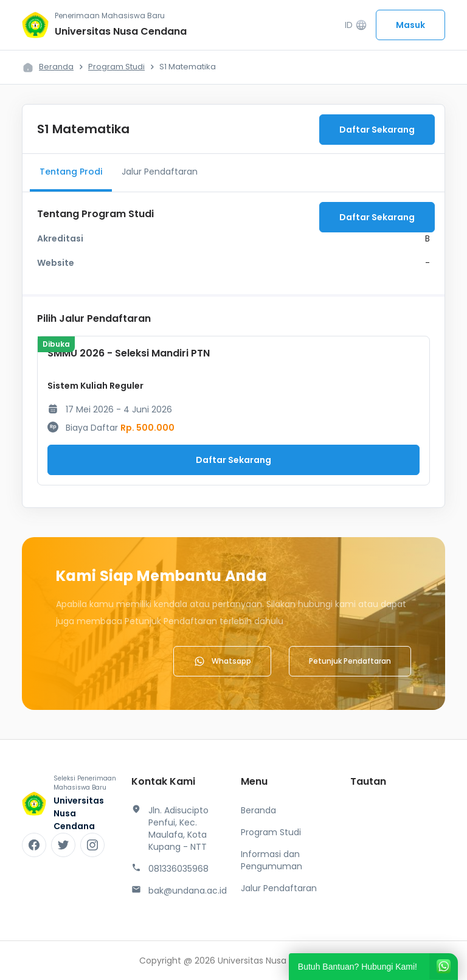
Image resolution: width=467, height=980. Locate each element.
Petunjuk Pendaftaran (350, 661)
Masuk (410, 25)
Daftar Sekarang (377, 130)
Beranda (56, 67)
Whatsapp (222, 661)
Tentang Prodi (71, 172)
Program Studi (116, 67)
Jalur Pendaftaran (160, 172)
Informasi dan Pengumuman (272, 860)
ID (356, 25)
